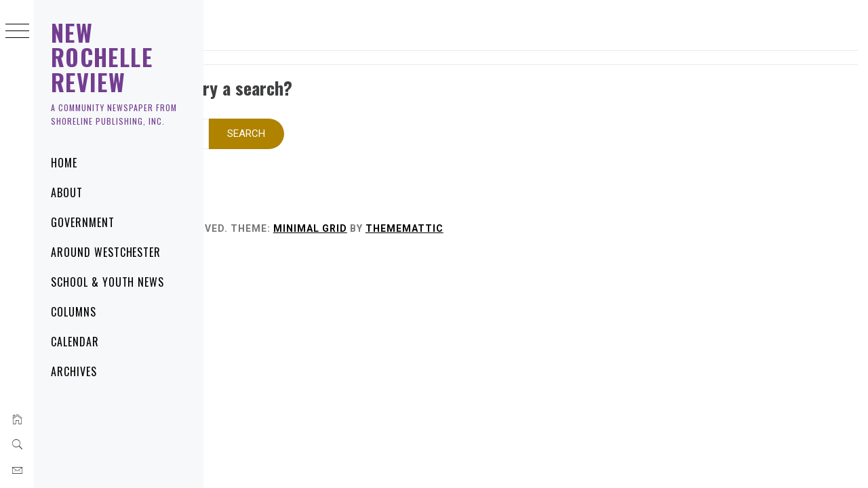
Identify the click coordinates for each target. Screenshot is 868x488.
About (67, 192)
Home (64, 163)
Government (83, 222)
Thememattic (585, 211)
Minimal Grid (491, 211)
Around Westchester (106, 252)
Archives (74, 371)
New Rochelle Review (102, 57)
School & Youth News (107, 282)
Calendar (75, 342)
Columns (74, 312)
